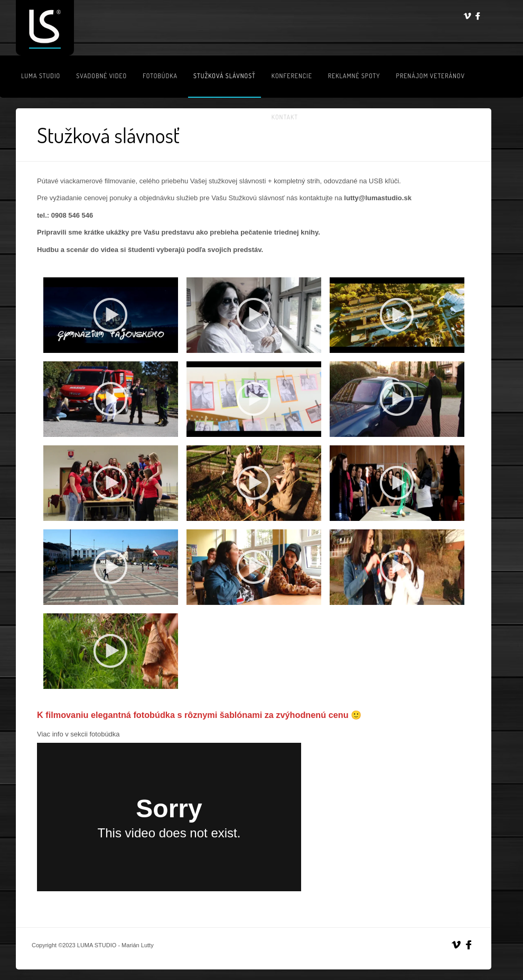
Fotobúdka (160, 76)
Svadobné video (101, 76)
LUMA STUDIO (41, 76)
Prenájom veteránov (431, 76)
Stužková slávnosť (225, 76)
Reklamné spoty (354, 76)
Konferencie (292, 76)
